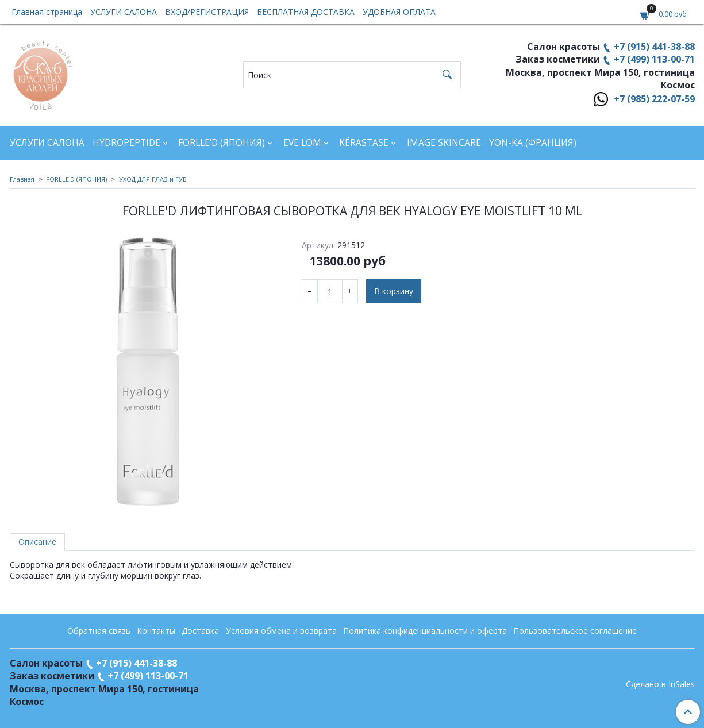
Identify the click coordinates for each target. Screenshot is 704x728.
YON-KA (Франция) (533, 143)
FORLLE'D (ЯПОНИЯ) (222, 143)
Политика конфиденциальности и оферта (425, 631)
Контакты (156, 631)
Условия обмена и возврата (281, 631)
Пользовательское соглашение (575, 631)
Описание (37, 542)
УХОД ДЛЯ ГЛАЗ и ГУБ (153, 179)
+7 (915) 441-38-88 (654, 47)
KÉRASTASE (364, 143)
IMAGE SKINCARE (444, 143)
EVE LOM (302, 143)
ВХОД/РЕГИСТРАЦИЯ (207, 12)
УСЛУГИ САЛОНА (124, 12)
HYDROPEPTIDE (126, 143)
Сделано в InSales (660, 684)
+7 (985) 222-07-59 (654, 99)
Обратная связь (99, 631)
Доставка (200, 631)
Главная (22, 179)
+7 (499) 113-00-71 (654, 59)
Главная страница (47, 12)
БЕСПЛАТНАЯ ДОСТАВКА (306, 12)
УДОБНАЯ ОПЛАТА (399, 12)
